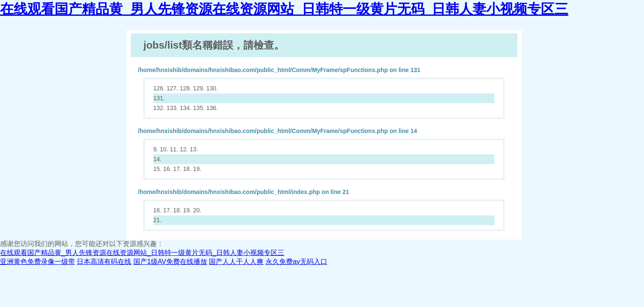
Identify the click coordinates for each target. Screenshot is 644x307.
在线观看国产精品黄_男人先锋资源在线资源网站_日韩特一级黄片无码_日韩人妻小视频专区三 (284, 9)
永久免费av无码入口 (296, 262)
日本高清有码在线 (104, 262)
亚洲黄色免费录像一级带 (38, 262)
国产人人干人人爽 (236, 262)
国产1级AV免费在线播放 (170, 262)
